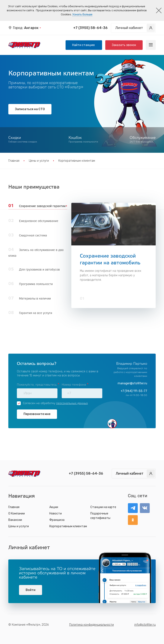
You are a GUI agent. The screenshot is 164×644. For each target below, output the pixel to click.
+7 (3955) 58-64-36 (90, 28)
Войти (31, 590)
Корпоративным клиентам (68, 526)
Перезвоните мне (37, 414)
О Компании (17, 514)
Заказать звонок (124, 45)
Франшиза (57, 520)
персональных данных (72, 403)
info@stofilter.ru (145, 625)
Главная (14, 161)
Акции (54, 507)
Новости (56, 514)
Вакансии (15, 520)
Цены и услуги (39, 161)
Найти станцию (84, 45)
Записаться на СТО (30, 109)
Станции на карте (103, 507)
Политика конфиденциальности (92, 625)
